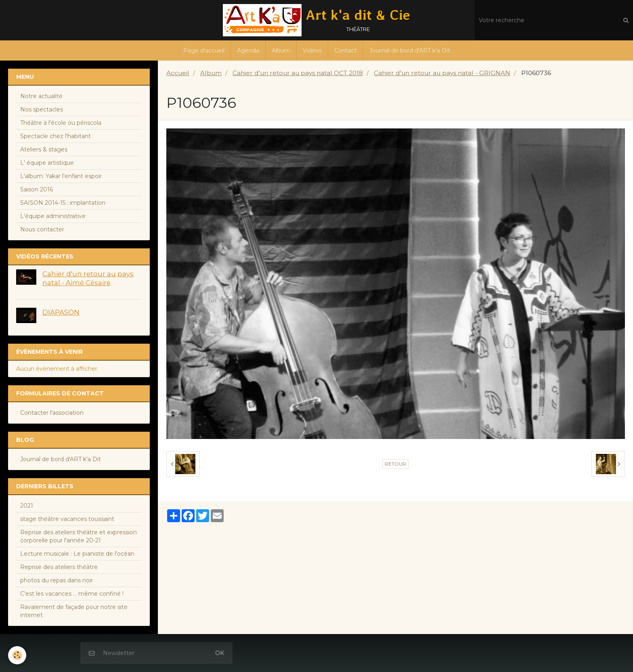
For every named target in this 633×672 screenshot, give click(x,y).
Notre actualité (41, 96)
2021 (27, 506)
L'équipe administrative (53, 216)
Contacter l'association (52, 413)
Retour (395, 464)
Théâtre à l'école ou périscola (61, 123)
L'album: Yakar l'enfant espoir (61, 176)
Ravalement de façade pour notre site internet (74, 611)
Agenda (248, 50)
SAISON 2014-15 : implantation (63, 203)
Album (281, 50)
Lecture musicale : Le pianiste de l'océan (77, 554)
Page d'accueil (204, 50)
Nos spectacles (42, 109)
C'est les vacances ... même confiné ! (72, 594)
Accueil (178, 73)
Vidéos (312, 50)
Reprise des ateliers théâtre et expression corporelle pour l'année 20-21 (79, 536)
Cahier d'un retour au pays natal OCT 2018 (298, 73)
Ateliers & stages (44, 149)
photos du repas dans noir (57, 580)
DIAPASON (61, 312)
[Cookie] (17, 655)
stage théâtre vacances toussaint (67, 519)
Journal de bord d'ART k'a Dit (410, 50)
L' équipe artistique (47, 163)
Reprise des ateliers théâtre (59, 567)
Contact (346, 50)
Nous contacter (42, 229)
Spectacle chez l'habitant (56, 136)
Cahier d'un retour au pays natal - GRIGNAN (442, 73)
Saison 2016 (37, 189)
